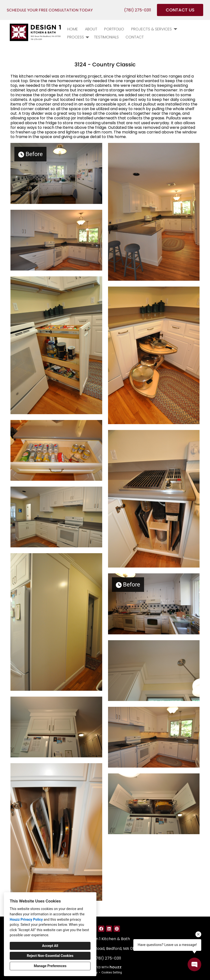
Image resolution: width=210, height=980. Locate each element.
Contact (135, 37)
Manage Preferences (50, 966)
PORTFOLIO (114, 29)
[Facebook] (101, 929)
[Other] (117, 929)
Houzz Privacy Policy (26, 920)
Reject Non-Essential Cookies (50, 956)
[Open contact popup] (194, 964)
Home (73, 29)
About (91, 29)
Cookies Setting (112, 972)
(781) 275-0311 (138, 10)
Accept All (50, 946)
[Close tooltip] (198, 934)
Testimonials (106, 37)
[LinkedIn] (109, 929)
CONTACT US (180, 10)
